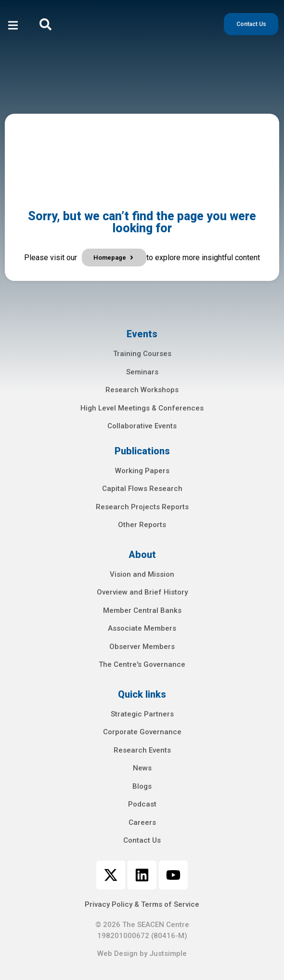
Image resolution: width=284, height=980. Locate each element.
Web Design (117, 954)
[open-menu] (13, 27)
